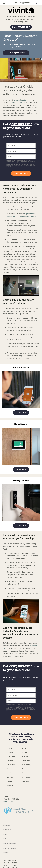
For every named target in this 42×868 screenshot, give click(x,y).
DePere (24, 773)
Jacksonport (26, 761)
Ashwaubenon (27, 777)
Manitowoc (11, 773)
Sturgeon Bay (26, 765)
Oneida (9, 748)
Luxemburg (11, 765)
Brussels (10, 752)
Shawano (25, 769)
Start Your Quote (21, 173)
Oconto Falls (11, 756)
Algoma (24, 748)
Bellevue (10, 777)
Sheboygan (25, 756)
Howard (10, 781)
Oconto (24, 752)
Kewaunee (10, 785)
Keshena (10, 769)
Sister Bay (10, 761)
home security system (17, 103)
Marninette (25, 781)
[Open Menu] (4, 3)
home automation (20, 100)
